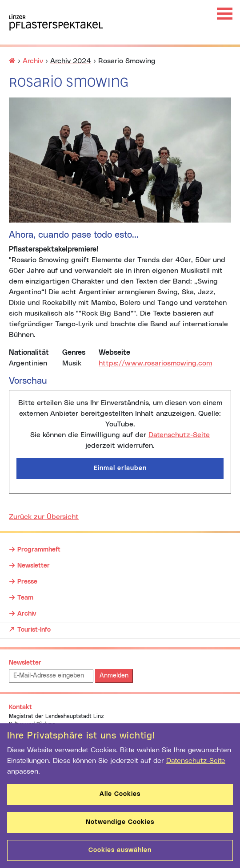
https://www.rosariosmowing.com (155, 363)
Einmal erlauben (120, 468)
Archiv (33, 61)
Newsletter (34, 566)
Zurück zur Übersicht (44, 517)
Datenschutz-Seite (179, 435)
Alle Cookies (120, 794)
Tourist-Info (34, 628)
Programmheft (39, 550)
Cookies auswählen (120, 850)
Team (25, 598)
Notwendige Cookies (120, 822)
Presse (27, 582)
